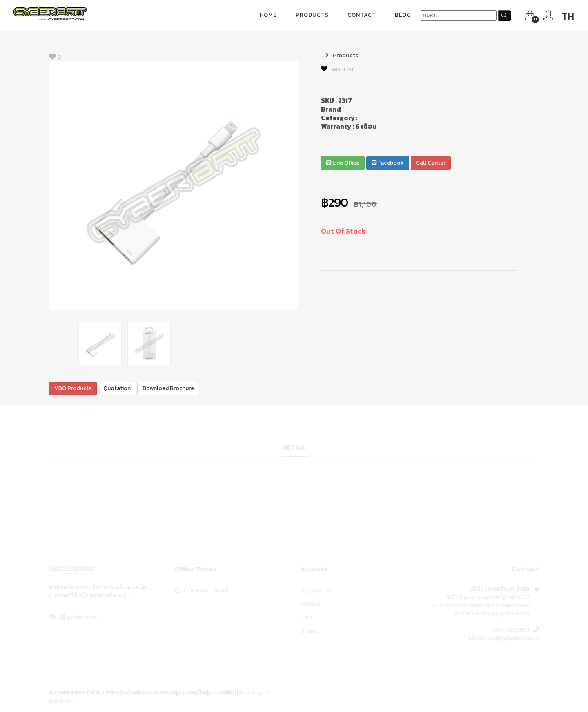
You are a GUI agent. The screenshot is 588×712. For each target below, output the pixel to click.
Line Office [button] (343, 163)
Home (268, 15)
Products (312, 15)
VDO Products (73, 388)
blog (403, 15)
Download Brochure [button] (168, 388)
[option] (174, 185)
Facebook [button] (388, 163)
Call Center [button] (431, 163)
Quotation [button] (117, 388)
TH (568, 16)
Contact (362, 15)
